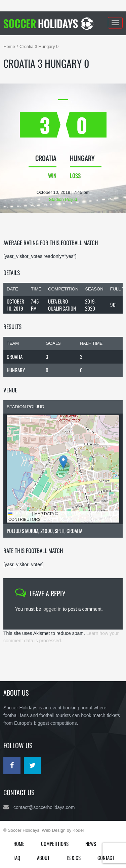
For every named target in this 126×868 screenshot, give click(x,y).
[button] (63, 462)
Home (9, 46)
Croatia (15, 357)
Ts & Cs (73, 858)
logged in (52, 609)
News (91, 844)
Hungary (16, 370)
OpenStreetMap (77, 514)
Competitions (55, 844)
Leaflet (20, 514)
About (43, 858)
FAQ (17, 858)
